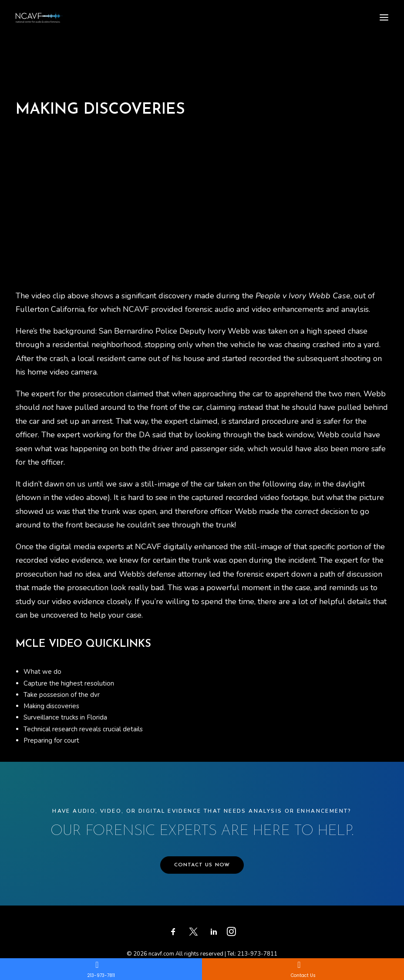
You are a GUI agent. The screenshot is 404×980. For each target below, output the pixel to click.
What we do (42, 672)
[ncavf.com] (39, 17)
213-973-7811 (257, 954)
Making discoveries (51, 706)
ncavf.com (161, 954)
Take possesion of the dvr (62, 695)
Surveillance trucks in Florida (65, 717)
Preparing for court (51, 740)
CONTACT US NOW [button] (202, 865)
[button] (384, 17)
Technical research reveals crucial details (83, 729)
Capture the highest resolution (69, 683)
